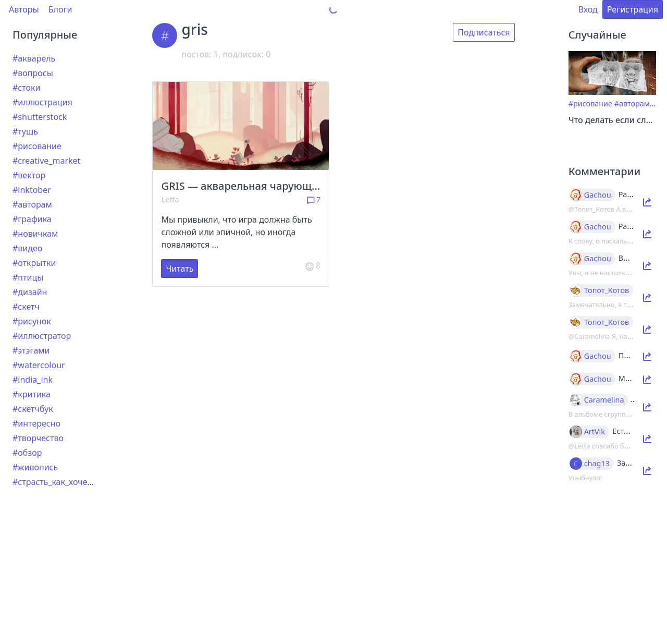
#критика (32, 394)
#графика (32, 219)
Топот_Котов (607, 290)
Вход (588, 9)
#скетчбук (33, 409)
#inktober (32, 190)
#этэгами (31, 350)
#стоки (26, 88)
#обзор (27, 453)
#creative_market (46, 161)
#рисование (37, 146)
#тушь (25, 131)
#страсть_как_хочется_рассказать (80, 482)
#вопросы (33, 73)
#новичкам (35, 234)
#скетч (26, 307)
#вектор (29, 175)
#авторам (32, 204)
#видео (27, 248)
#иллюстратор (42, 336)
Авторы (24, 9)
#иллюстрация (42, 102)
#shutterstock (40, 117)
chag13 (597, 464)
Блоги (60, 9)
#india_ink (33, 380)
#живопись (35, 467)
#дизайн (30, 292)
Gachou (598, 195)
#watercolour (39, 365)
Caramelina (604, 400)
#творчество (38, 438)
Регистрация (633, 9)
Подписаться (484, 32)
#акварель (34, 58)
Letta (170, 199)
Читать (180, 269)
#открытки (34, 263)
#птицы (28, 277)
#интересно (36, 423)
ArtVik (595, 432)
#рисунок (32, 321)
